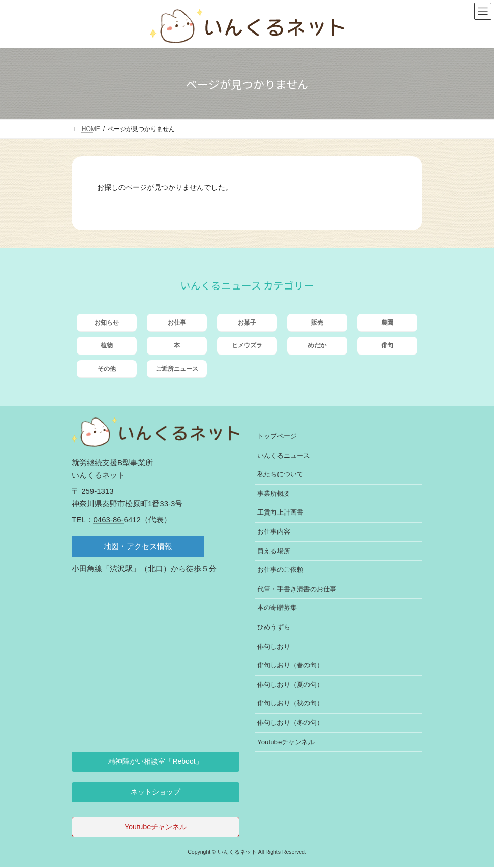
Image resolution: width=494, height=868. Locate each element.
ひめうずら (274, 627)
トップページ (277, 436)
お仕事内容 (274, 532)
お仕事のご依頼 (280, 570)
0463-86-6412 (117, 519)
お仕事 (177, 323)
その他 (107, 369)
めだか (317, 345)
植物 (107, 345)
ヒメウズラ (247, 345)
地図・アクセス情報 (138, 546)
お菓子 (247, 323)
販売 (317, 323)
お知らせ (107, 323)
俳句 (387, 345)
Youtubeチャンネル (286, 742)
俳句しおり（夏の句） (290, 684)
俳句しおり (274, 646)
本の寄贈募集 (277, 608)
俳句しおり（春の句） (290, 665)
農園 (387, 323)
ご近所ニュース (177, 369)
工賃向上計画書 (280, 513)
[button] (156, 762)
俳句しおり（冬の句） (290, 722)
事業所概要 (274, 493)
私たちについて (280, 475)
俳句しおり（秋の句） (290, 704)
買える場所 (274, 551)
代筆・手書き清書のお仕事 (297, 589)
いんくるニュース (284, 455)
